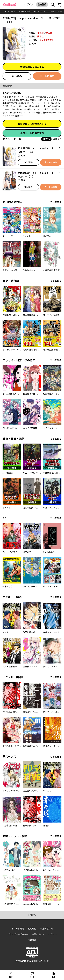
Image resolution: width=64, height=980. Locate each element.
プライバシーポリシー (18, 934)
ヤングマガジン (47, 40)
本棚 (53, 977)
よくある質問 (18, 929)
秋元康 (49, 33)
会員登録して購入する (32, 67)
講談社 (40, 36)
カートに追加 (47, 76)
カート (32, 977)
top (5, 12)
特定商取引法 (46, 929)
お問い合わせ (38, 934)
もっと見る (56, 202)
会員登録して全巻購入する (32, 124)
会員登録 (42, 4)
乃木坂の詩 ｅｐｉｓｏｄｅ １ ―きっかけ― (41, 12)
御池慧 (40, 33)
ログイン (29, 4)
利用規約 (32, 929)
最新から (57, 139)
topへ (32, 915)
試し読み (17, 76)
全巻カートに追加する (32, 133)
